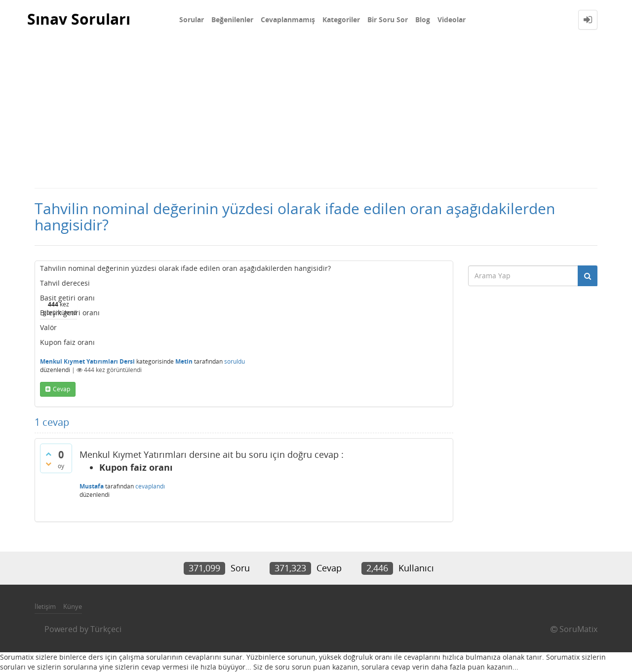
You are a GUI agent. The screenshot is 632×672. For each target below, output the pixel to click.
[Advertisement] (316, 113)
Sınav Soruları (79, 19)
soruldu (235, 361)
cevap (61, 389)
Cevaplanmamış (288, 19)
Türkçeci (106, 629)
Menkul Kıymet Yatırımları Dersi (87, 361)
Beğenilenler (232, 19)
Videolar (452, 19)
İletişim (45, 606)
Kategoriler (341, 19)
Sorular (192, 19)
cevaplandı (150, 486)
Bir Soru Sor (388, 19)
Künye (73, 606)
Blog (423, 19)
